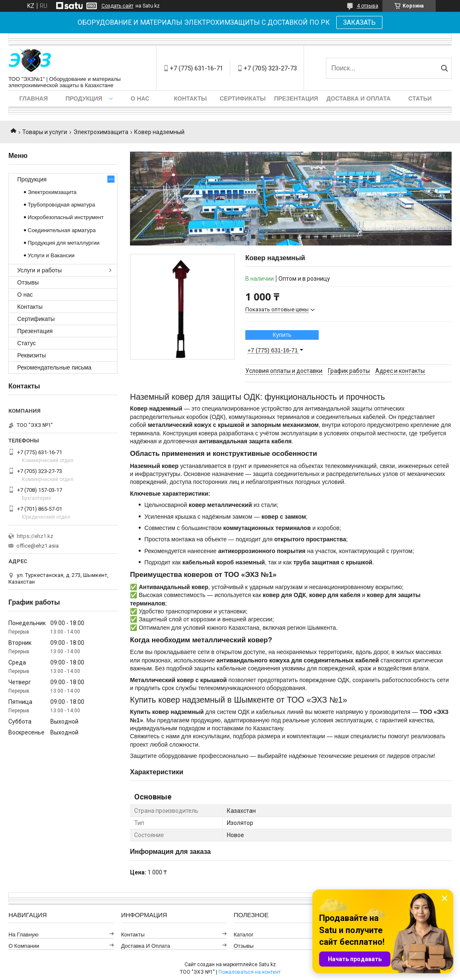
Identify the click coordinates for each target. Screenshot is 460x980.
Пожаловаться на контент (249, 972)
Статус (26, 343)
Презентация (296, 98)
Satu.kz (267, 964)
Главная (34, 98)
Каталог (243, 935)
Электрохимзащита (101, 132)
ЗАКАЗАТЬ (359, 22)
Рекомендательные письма (54, 367)
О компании (24, 946)
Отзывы (28, 282)
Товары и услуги (45, 132)
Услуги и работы (39, 270)
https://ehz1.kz (35, 536)
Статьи (420, 98)
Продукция (84, 98)
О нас (140, 98)
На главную (23, 935)
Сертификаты (243, 98)
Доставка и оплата (359, 98)
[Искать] (444, 68)
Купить (282, 335)
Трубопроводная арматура (61, 205)
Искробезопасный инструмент (66, 217)
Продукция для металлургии (64, 243)
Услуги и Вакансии (51, 255)
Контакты (190, 98)
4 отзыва (368, 6)
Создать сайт (117, 6)
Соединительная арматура (62, 230)
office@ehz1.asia (38, 546)
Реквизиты (32, 355)
